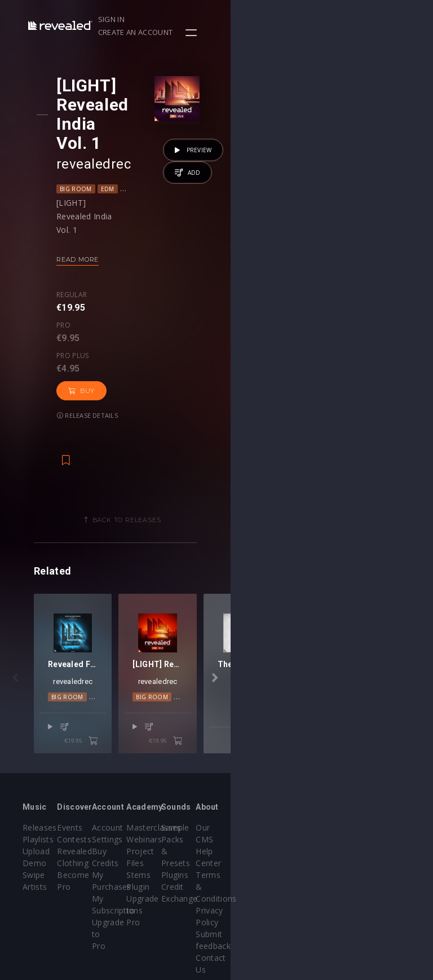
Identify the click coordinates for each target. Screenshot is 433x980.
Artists (35, 850)
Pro (115, 257)
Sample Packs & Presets (312, 803)
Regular (81, 257)
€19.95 (182, 705)
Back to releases (220, 396)
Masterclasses (255, 791)
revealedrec (103, 126)
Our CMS (382, 791)
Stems (240, 838)
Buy (211, 267)
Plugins (310, 826)
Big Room (85, 151)
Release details (97, 292)
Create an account (348, 19)
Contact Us (386, 886)
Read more (87, 221)
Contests (108, 803)
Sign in (286, 19)
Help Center (387, 803)
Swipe (34, 838)
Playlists (38, 803)
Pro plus (158, 257)
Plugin (239, 850)
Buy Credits (182, 815)
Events (103, 791)
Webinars (246, 803)
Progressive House (198, 151)
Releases (40, 791)
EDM (117, 151)
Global (145, 151)
